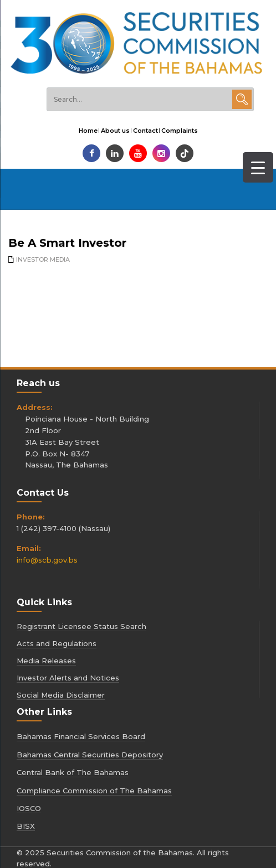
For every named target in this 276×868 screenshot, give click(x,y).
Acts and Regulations (57, 643)
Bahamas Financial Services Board (81, 736)
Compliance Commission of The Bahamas (94, 791)
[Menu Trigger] (258, 167)
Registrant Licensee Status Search (81, 626)
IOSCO (29, 808)
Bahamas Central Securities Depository (90, 755)
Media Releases (46, 661)
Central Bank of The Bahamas (73, 772)
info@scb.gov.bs (47, 560)
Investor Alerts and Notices (68, 678)
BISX (26, 826)
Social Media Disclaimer (61, 695)
